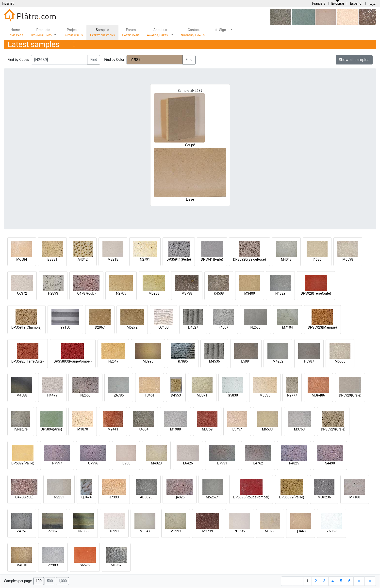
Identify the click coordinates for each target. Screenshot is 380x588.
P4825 (294, 463)
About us (159, 32)
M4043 (286, 259)
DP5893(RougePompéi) (251, 497)
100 (39, 581)
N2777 (292, 395)
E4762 (258, 463)
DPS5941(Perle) (179, 259)
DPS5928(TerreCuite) (28, 361)
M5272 (132, 327)
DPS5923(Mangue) (322, 327)
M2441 (113, 429)
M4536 (215, 361)
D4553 (176, 395)
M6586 (340, 361)
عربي (372, 3)
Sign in (222, 30)
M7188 (355, 497)
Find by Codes (18, 60)
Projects (73, 32)
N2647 (113, 361)
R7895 (183, 361)
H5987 (309, 361)
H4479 (52, 395)
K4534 (143, 429)
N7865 (83, 531)
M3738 (187, 293)
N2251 (59, 497)
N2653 (85, 395)
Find (94, 60)
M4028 (156, 463)
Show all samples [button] (354, 60)
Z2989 (53, 565)
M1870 (83, 429)
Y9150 (65, 327)
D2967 (100, 327)
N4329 (280, 293)
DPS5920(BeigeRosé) (249, 259)
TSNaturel (21, 429)
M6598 (348, 259)
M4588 (22, 395)
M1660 (270, 531)
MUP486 (318, 395)
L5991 (246, 361)
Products (42, 32)
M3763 (299, 429)
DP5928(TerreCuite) (316, 293)
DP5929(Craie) (350, 395)
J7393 (114, 497)
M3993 (176, 531)
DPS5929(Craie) (333, 429)
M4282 (278, 361)
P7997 (57, 463)
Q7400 (163, 327)
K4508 (219, 293)
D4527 (193, 327)
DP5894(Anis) (51, 429)
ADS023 (146, 497)
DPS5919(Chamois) (26, 327)
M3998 (148, 361)
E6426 (188, 463)
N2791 (145, 259)
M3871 (202, 395)
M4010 (22, 565)
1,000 (62, 581)
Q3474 (86, 497)
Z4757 (22, 531)
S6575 (85, 565)
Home (15, 32)
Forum (131, 32)
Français (319, 3)
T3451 (150, 395)
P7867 (52, 531)
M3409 (250, 293)
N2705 (121, 293)
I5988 (126, 463)
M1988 (176, 429)
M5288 (154, 293)
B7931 (222, 463)
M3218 (113, 259)
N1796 (240, 531)
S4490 (330, 463)
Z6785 (119, 395)
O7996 (93, 463)
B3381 (52, 259)
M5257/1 (213, 497)
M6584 (22, 259)
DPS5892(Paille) (291, 497)
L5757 (237, 429)
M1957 (116, 565)
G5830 (233, 395)
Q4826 (179, 497)
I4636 (317, 259)
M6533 (267, 429)
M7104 (287, 327)
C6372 (22, 293)
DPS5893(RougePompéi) (73, 361)
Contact (194, 32)
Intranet (8, 3)
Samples (102, 32)
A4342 (83, 259)
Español (356, 3)
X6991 (114, 531)
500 (50, 581)
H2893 (53, 293)
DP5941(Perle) (212, 259)
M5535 (265, 395)
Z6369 (332, 531)
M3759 (207, 429)
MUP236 (324, 497)
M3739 (208, 531)
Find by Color (114, 60)
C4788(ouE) (24, 497)
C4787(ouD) (86, 293)
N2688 (256, 327)
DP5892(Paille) (23, 463)
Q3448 (301, 531)
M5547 (145, 531)
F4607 (223, 327)
